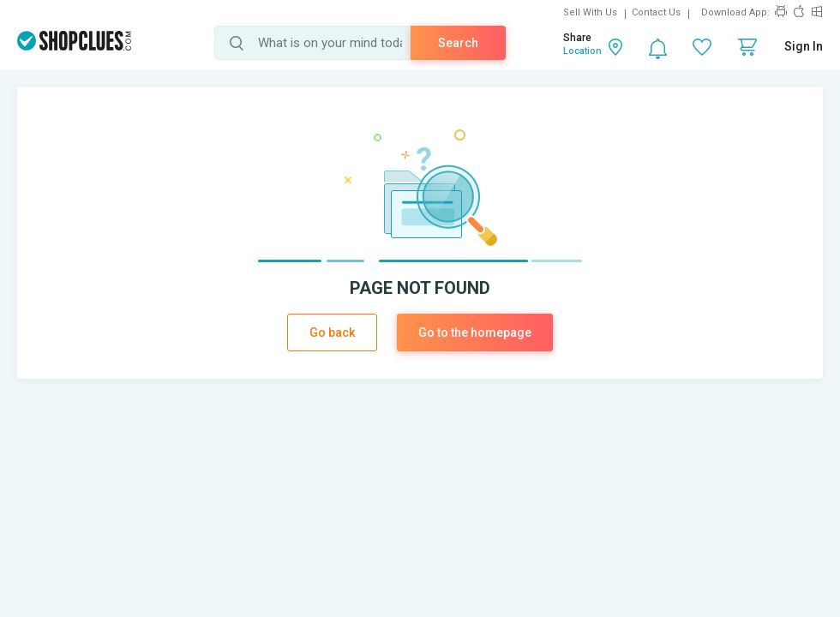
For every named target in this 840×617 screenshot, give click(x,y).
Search (458, 43)
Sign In (804, 46)
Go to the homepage (475, 332)
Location (582, 51)
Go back (332, 332)
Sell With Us (590, 12)
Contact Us (656, 12)
